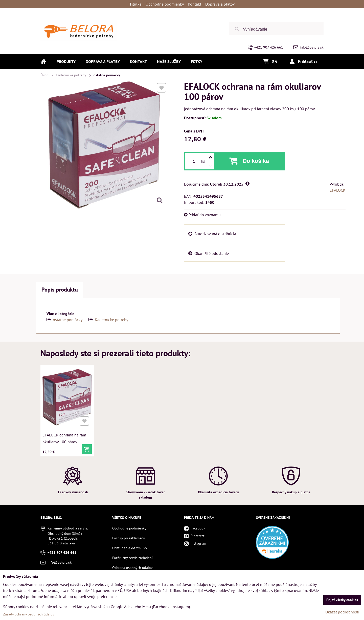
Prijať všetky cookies (342, 600)
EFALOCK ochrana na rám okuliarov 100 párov (64, 437)
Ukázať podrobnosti (342, 612)
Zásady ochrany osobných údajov (29, 614)
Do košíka (256, 161)
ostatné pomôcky (68, 320)
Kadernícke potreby (111, 320)
